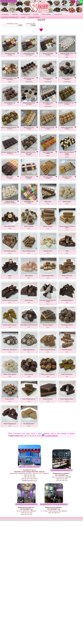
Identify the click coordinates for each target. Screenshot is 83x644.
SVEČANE (15, 14)
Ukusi (23, 17)
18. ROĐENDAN (26, 14)
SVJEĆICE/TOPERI (34, 17)
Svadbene (5, 14)
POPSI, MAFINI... (47, 14)
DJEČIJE (36, 14)
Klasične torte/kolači (10, 17)
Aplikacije (58, 14)
